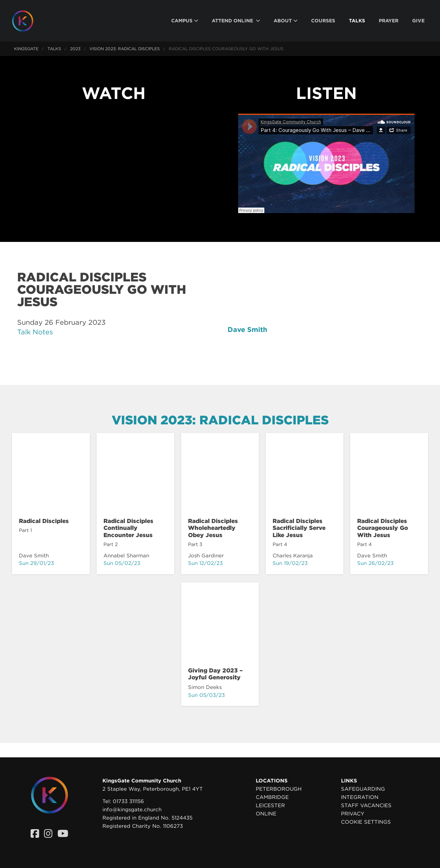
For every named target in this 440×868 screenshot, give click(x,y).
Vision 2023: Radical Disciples (125, 49)
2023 (75, 49)
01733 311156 (128, 801)
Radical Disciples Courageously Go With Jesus (383, 528)
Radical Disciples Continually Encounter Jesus (128, 528)
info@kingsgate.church (132, 810)
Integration (360, 797)
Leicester (270, 805)
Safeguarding (363, 789)
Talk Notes (35, 332)
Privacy (353, 814)
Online (266, 814)
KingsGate (26, 49)
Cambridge (272, 797)
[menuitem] (185, 21)
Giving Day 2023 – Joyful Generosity (215, 674)
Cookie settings (366, 822)
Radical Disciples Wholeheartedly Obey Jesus (213, 528)
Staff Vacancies (366, 805)
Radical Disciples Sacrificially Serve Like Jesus (299, 528)
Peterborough (279, 789)
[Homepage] (28, 21)
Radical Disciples (44, 521)
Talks (54, 49)
